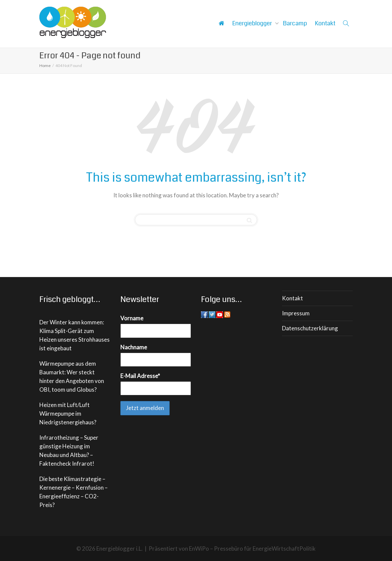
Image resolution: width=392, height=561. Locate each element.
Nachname (134, 347)
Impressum (296, 313)
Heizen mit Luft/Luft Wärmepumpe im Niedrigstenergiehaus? (68, 413)
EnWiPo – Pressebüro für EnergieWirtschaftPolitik (252, 548)
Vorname (132, 318)
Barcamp (295, 23)
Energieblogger (253, 23)
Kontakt (325, 23)
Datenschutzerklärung (310, 328)
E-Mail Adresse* (140, 376)
